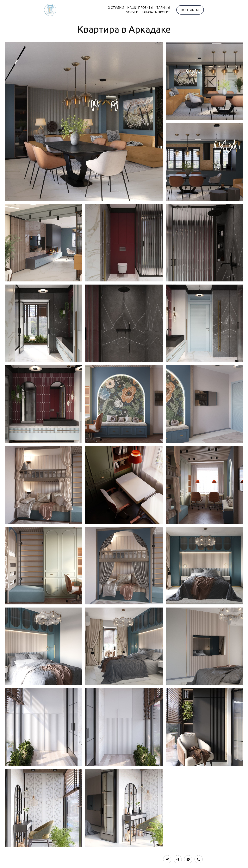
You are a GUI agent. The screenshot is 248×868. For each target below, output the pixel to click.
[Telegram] (178, 859)
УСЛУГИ (132, 12)
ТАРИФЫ (163, 8)
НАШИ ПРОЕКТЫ (140, 8)
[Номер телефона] (199, 859)
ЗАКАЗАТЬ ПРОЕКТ (156, 12)
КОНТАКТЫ (190, 10)
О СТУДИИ (116, 8)
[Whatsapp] (188, 859)
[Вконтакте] (167, 859)
